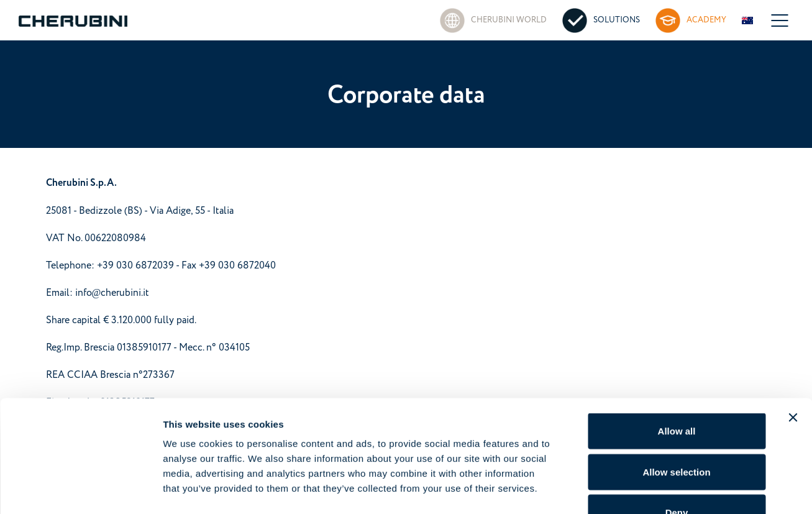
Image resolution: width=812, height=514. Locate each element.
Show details (652, 489)
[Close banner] (793, 337)
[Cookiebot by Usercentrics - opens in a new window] (80, 490)
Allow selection (676, 392)
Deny (677, 432)
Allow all (677, 351)
